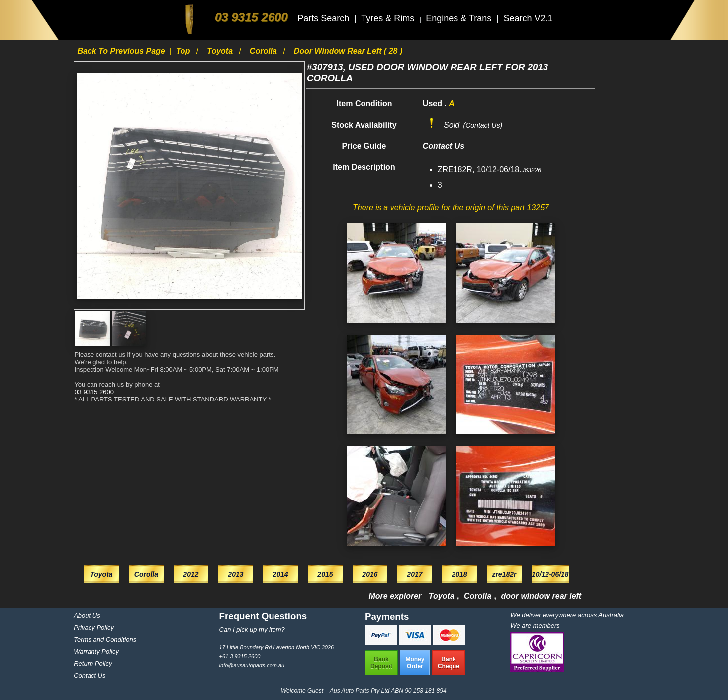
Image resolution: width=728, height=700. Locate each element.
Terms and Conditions (105, 640)
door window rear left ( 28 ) (348, 51)
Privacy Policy (94, 628)
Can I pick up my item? (252, 630)
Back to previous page (122, 51)
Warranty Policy (96, 651)
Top (184, 51)
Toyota (221, 51)
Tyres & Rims (389, 18)
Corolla (265, 51)
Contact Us (90, 675)
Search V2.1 (528, 18)
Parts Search (324, 18)
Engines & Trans (460, 18)
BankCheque (449, 663)
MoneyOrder (415, 663)
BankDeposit (381, 663)
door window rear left (541, 596)
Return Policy (93, 663)
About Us (87, 616)
